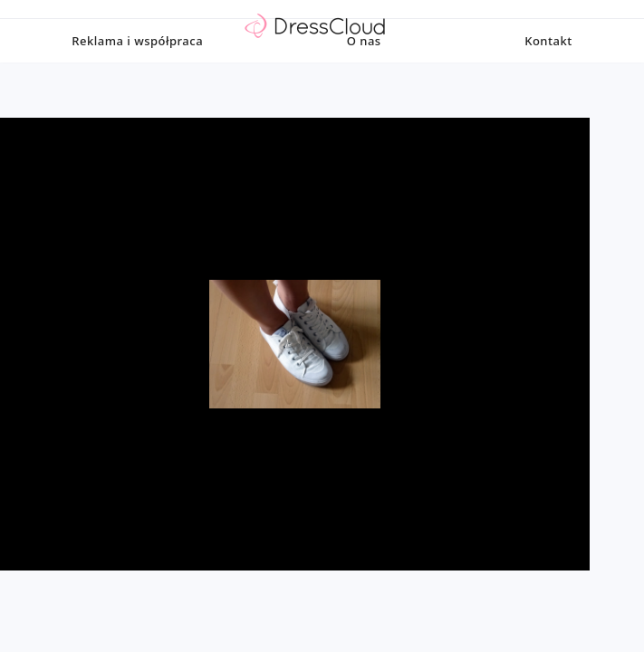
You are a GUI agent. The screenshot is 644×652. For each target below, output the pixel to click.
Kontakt (548, 77)
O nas (364, 77)
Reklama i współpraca (137, 77)
